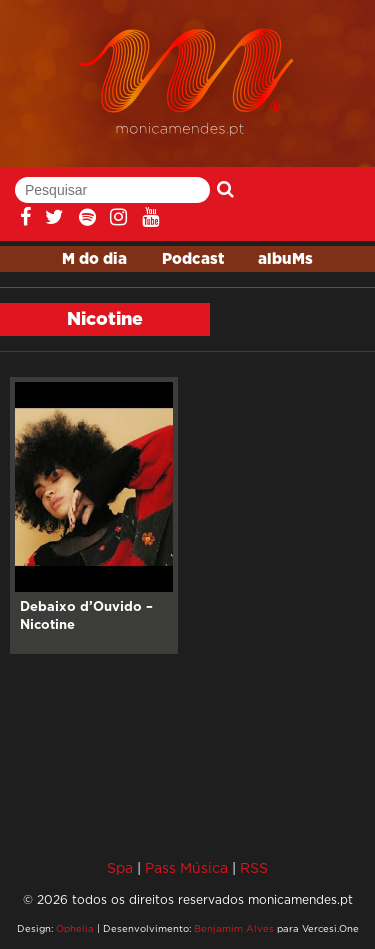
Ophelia (75, 928)
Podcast (193, 259)
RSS (254, 867)
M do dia (94, 259)
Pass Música (186, 867)
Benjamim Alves (234, 928)
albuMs (285, 259)
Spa (120, 867)
